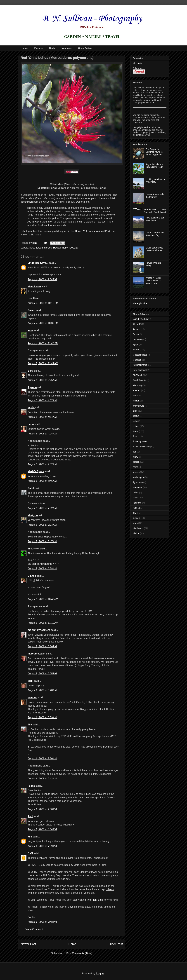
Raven (31, 310)
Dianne (32, 576)
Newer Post (28, 944)
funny (135, 457)
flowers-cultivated (141, 447)
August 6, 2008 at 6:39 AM (42, 717)
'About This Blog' (141, 319)
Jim (30, 725)
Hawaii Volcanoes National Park (93, 231)
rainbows (137, 503)
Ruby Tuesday (70, 248)
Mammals (66, 48)
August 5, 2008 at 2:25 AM (42, 380)
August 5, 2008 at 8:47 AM (42, 541)
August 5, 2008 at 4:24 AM (42, 434)
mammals (138, 487)
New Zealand (139, 370)
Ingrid (31, 407)
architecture (138, 406)
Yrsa (30, 330)
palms (136, 492)
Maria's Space (36, 471)
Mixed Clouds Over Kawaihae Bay (155, 234)
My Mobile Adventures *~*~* (43, 564)
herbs (136, 467)
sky (134, 513)
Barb (31, 371)
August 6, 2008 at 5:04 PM (42, 829)
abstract (137, 390)
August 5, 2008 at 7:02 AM (42, 508)
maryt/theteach (37, 654)
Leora (31, 424)
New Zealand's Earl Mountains (155, 219)
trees (135, 523)
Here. (36, 298)
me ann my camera (39, 630)
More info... (151, 103)
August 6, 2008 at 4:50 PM (42, 809)
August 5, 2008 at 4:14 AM (42, 417)
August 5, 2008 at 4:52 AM (42, 464)
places (136, 498)
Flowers (38, 48)
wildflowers (138, 528)
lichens (110, 889)
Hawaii (57, 248)
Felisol (32, 786)
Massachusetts (140, 355)
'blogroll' (137, 324)
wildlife (136, 533)
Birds (52, 48)
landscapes (138, 477)
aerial (135, 396)
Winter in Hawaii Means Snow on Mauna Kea (153, 281)
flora (32, 248)
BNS (30, 853)
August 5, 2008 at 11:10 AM (43, 623)
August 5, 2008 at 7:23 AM (42, 525)
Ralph (31, 488)
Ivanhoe (32, 697)
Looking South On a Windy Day (155, 181)
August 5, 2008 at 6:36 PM (42, 646)
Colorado (137, 339)
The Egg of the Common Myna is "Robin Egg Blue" (154, 152)
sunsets (137, 518)
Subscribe (138, 63)
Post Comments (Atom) (79, 953)
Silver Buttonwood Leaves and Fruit (154, 249)
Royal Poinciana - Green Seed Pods (154, 166)
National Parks (140, 365)
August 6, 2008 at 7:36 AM (42, 758)
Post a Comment (34, 929)
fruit (135, 452)
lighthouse (138, 482)
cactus (136, 416)
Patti (30, 816)
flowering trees (44, 248)
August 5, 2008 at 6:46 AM (42, 481)
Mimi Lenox (35, 287)
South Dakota (139, 380)
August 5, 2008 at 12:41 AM (43, 363)
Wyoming (137, 385)
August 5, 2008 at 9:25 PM (42, 674)
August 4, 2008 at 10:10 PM (43, 303)
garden (136, 462)
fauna (136, 431)
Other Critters (85, 48)
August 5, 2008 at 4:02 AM (42, 400)
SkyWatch (138, 375)
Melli (31, 681)
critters (136, 426)
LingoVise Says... (38, 263)
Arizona (136, 329)
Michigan (137, 360)
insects (136, 472)
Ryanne (32, 387)
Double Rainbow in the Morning (155, 196)
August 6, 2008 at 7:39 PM (42, 846)
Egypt (136, 345)
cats (135, 421)
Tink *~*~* (33, 549)
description (27, 202)
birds (135, 411)
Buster (136, 334)
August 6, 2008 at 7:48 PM (42, 922)
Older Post (116, 944)
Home (25, 48)
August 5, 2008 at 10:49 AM (43, 599)
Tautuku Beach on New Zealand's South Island (155, 211)
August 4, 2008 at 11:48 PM (43, 343)
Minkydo (33, 515)
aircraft (136, 401)
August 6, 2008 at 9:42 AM (42, 779)
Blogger (100, 974)
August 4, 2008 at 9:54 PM (42, 279)
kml (30, 837)
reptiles (136, 508)
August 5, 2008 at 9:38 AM (42, 569)
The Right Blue (95, 900)
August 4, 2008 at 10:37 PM (43, 323)
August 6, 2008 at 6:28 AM (42, 690)
